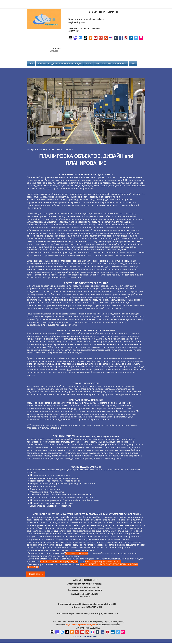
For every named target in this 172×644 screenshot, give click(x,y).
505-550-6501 (84, 28)
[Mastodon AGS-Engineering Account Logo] (75, 38)
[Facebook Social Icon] (121, 38)
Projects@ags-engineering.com (63, 556)
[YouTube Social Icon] (96, 38)
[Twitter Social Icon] (136, 38)
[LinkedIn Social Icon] (131, 38)
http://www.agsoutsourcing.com (81, 625)
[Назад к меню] (36, 574)
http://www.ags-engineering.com (85, 590)
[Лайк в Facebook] (129, 50)
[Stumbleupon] (106, 38)
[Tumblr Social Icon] (116, 38)
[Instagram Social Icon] (141, 38)
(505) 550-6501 (82, 594)
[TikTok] (85, 38)
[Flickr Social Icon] (111, 38)
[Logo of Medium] (70, 38)
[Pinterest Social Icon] (126, 38)
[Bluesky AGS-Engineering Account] (80, 38)
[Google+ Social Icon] (101, 38)
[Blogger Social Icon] (91, 38)
